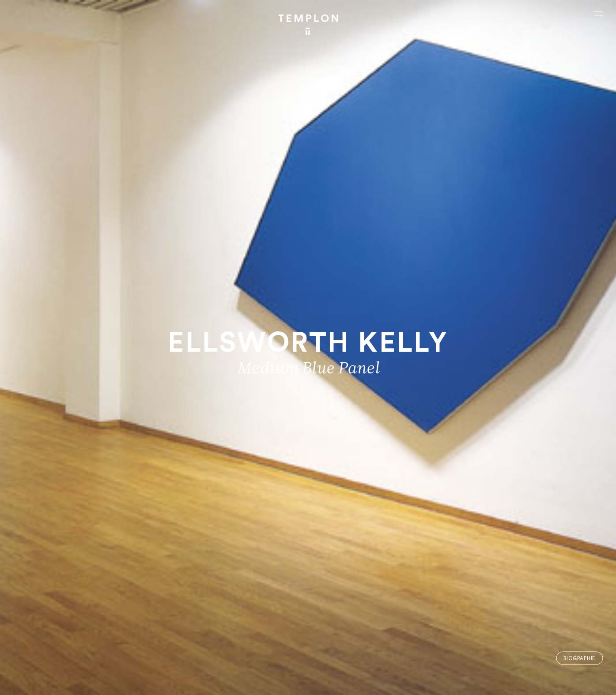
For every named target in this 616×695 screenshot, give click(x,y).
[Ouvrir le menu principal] (598, 13)
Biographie (579, 658)
